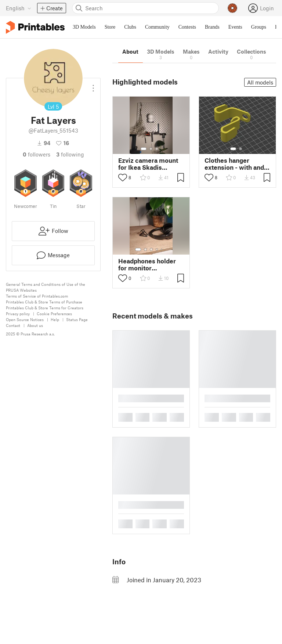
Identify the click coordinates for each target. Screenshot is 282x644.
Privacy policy (18, 314)
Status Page (77, 319)
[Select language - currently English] (19, 8)
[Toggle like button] (123, 177)
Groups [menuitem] (259, 27)
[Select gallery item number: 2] (151, 149)
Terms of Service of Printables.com (37, 296)
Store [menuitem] (110, 27)
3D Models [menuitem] (84, 27)
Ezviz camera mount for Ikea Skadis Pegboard (148, 164)
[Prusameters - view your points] (232, 8)
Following (70, 154)
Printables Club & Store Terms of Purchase (44, 302)
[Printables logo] (35, 27)
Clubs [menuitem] (130, 27)
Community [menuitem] (157, 27)
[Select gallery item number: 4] (157, 249)
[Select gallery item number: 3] (157, 149)
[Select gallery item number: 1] (144, 149)
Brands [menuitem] (212, 27)
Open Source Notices (25, 319)
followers (37, 154)
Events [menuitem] (235, 27)
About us (35, 325)
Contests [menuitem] (187, 27)
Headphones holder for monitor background (147, 265)
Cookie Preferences (54, 314)
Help (55, 319)
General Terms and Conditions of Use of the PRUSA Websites (46, 287)
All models (260, 82)
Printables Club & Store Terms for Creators (45, 308)
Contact (13, 325)
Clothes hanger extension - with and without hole (234, 164)
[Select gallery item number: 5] (162, 249)
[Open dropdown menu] (93, 85)
